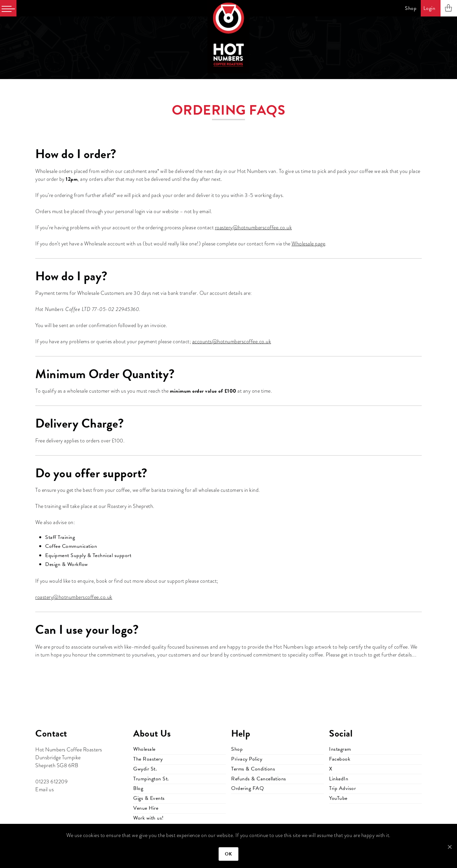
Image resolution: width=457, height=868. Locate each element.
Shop (411, 8)
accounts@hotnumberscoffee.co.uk (232, 342)
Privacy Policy (247, 759)
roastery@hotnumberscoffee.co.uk (254, 228)
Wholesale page (308, 244)
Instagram (340, 749)
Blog (138, 788)
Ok (229, 854)
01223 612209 (51, 782)
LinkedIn (339, 779)
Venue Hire (146, 808)
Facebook (340, 759)
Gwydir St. (145, 769)
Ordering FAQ (247, 788)
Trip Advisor (342, 788)
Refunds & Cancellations (259, 779)
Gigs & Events (149, 798)
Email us (45, 790)
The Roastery (148, 759)
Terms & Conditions (253, 769)
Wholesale (144, 749)
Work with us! (149, 818)
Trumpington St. (151, 779)
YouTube (338, 798)
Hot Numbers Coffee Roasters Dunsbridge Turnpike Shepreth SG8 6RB (69, 758)
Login (429, 8)
